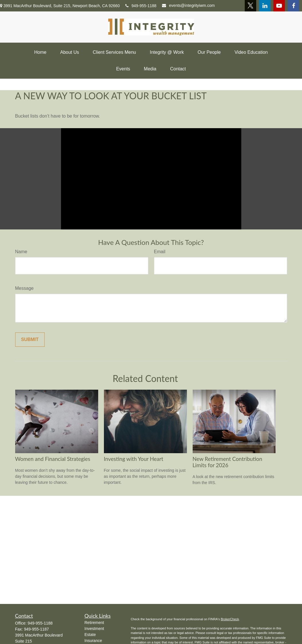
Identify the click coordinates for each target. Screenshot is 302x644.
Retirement (94, 623)
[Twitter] (250, 6)
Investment (94, 629)
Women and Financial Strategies (53, 459)
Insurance (93, 641)
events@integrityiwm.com (188, 5)
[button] (41, 52)
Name (21, 252)
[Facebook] (293, 6)
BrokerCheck (230, 619)
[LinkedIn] (265, 6)
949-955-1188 (141, 6)
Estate (90, 635)
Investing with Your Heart (134, 459)
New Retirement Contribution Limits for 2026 (227, 462)
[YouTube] (279, 6)
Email (160, 252)
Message (24, 288)
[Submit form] (30, 340)
